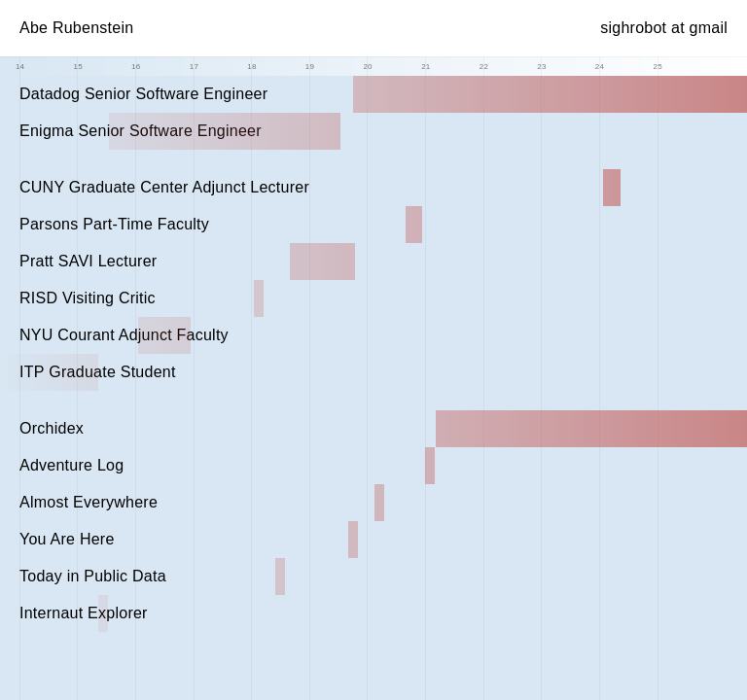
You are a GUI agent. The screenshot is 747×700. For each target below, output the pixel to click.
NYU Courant (67, 335)
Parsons (49, 224)
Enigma (47, 131)
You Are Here (67, 539)
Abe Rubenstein (76, 28)
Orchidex (52, 428)
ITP (32, 372)
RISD (38, 298)
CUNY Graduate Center (104, 187)
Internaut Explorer (84, 613)
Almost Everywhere (89, 502)
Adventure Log (71, 465)
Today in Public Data (93, 576)
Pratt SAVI (56, 261)
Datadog (50, 94)
